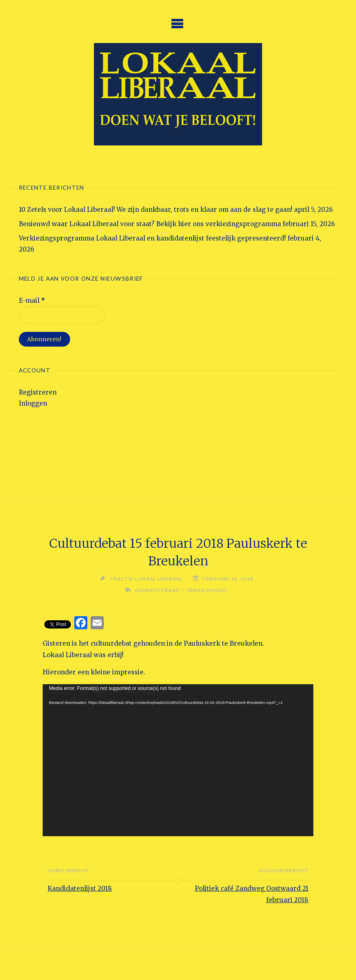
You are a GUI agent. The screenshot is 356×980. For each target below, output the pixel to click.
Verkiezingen (207, 590)
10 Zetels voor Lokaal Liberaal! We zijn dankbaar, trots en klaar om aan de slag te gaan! (156, 210)
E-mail (32, 301)
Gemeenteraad (157, 590)
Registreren (38, 392)
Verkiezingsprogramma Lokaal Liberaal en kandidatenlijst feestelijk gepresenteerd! (152, 238)
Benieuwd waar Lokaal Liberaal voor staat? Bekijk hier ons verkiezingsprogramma (150, 224)
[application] (178, 760)
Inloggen (33, 403)
